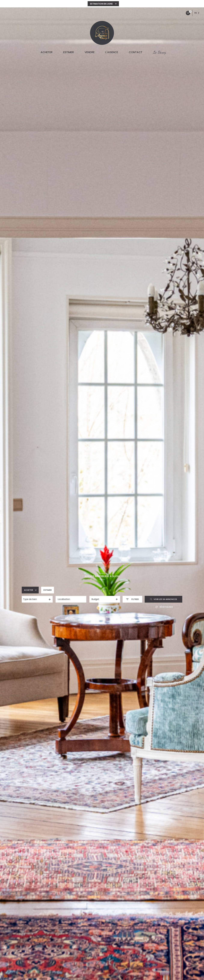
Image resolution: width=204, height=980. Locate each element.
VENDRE (90, 52)
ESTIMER (69, 52)
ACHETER (47, 52)
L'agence (112, 52)
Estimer (48, 590)
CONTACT (136, 52)
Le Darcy (160, 52)
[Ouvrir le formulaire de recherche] (132, 599)
